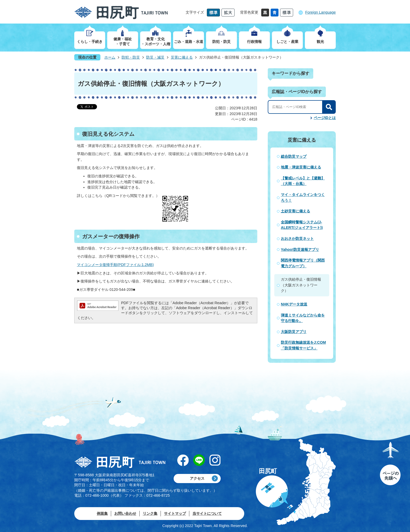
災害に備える (182, 57)
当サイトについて (207, 513)
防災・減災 (155, 57)
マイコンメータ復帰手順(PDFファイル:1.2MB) (115, 265)
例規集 (102, 513)
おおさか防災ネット (297, 239)
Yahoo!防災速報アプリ (300, 250)
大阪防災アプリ (294, 332)
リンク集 (150, 513)
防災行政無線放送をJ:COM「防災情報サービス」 (303, 345)
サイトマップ (175, 513)
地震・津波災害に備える (301, 167)
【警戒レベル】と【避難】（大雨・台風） (303, 181)
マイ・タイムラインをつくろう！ (303, 197)
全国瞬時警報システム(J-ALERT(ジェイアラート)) (302, 225)
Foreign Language (320, 12)
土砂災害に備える (295, 211)
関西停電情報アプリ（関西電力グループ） (303, 263)
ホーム (110, 57)
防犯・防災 (131, 57)
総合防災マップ (294, 156)
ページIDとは (325, 118)
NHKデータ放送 (294, 304)
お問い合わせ (125, 513)
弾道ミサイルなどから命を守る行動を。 (303, 318)
